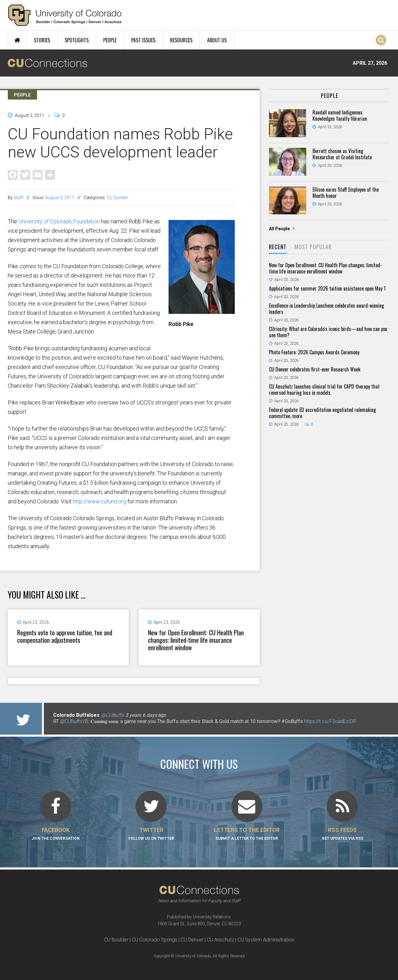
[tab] (278, 247)
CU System (117, 198)
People (110, 40)
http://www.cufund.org (99, 501)
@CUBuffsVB (74, 721)
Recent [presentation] (278, 247)
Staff (19, 198)
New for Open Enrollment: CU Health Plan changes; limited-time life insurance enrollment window (196, 640)
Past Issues (143, 40)
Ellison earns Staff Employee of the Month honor (346, 193)
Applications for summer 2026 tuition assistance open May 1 (327, 288)
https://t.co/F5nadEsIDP (330, 721)
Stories (42, 40)
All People (280, 229)
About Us (217, 40)
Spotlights (77, 40)
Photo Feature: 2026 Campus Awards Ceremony (314, 352)
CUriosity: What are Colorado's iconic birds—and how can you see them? (328, 332)
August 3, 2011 (60, 198)
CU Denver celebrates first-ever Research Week (315, 369)
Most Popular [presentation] (313, 247)
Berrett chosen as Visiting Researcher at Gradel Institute (342, 154)
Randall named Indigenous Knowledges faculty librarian (340, 115)
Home (17, 40)
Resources (181, 40)
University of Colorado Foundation (59, 221)
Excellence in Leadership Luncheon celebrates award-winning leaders (326, 309)
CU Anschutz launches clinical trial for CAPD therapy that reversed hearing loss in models (324, 390)
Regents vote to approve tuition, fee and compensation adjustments (65, 636)
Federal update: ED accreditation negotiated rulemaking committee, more (322, 413)
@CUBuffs (112, 715)
